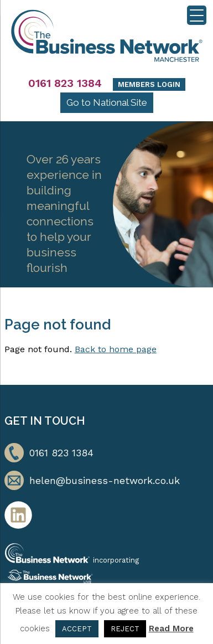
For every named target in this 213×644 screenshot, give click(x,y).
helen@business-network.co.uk (105, 480)
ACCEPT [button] (77, 629)
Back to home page (116, 349)
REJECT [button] (125, 629)
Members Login (149, 84)
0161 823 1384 (65, 83)
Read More (171, 628)
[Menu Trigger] (197, 15)
